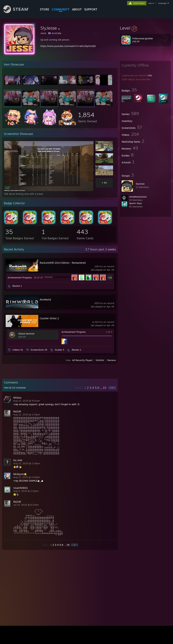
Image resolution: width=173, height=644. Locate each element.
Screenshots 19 (39, 350)
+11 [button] (110, 277)
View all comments (15, 388)
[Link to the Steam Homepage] (19, 12)
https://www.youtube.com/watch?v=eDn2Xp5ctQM (68, 46)
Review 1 (17, 286)
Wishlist (100, 360)
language (162, 3)
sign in (151, 3)
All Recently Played (82, 360)
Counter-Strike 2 (49, 318)
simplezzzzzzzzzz (138, 197)
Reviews (112, 360)
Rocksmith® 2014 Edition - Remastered (63, 263)
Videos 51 (18, 350)
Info (150, 75)
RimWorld (45, 300)
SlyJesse (140, 184)
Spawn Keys (135, 203)
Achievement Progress (20, 277)
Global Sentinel (26, 334)
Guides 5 (59, 350)
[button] (145, 28)
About (77, 9)
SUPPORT (91, 9)
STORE (45, 9)
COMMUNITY (61, 9)
